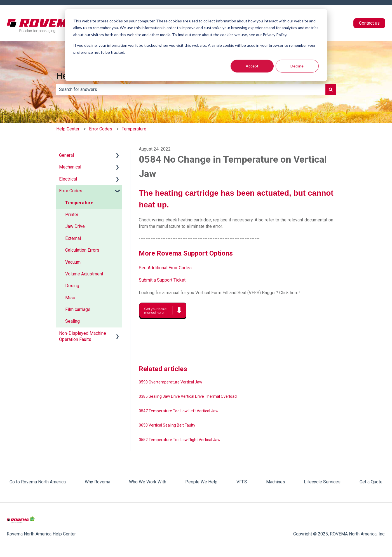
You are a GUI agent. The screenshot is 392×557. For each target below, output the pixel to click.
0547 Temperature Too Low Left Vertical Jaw (179, 411)
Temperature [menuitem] (79, 203)
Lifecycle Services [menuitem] (322, 482)
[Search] (331, 90)
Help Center (68, 129)
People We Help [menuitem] (201, 482)
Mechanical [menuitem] (70, 167)
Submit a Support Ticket (162, 280)
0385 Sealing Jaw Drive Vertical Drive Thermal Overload (188, 396)
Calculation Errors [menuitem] (82, 250)
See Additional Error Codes (165, 268)
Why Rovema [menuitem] (98, 482)
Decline (297, 66)
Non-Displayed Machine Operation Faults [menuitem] (83, 336)
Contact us (369, 23)
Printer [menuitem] (72, 215)
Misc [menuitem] (70, 298)
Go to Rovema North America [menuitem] (38, 482)
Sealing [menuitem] (72, 321)
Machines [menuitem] (276, 482)
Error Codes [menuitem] (71, 191)
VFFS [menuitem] (242, 482)
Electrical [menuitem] (68, 179)
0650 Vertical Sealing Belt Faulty (167, 425)
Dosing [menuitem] (72, 286)
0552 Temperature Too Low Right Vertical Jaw (180, 440)
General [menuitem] (66, 155)
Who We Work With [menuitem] (148, 482)
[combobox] (191, 90)
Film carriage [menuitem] (78, 309)
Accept (252, 66)
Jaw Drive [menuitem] (75, 226)
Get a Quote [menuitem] (371, 482)
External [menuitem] (73, 238)
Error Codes (101, 129)
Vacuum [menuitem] (73, 262)
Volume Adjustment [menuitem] (84, 274)
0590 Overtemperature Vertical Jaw (171, 382)
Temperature (134, 129)
